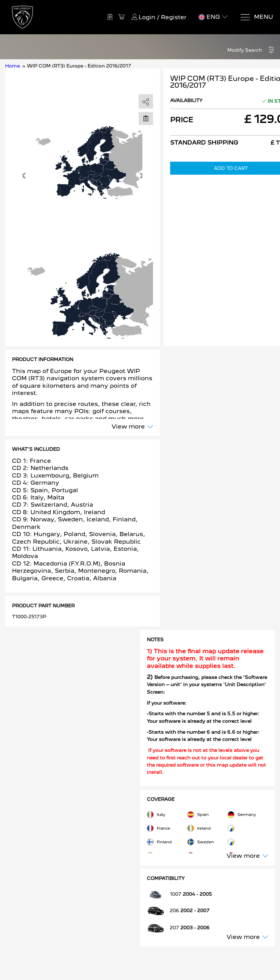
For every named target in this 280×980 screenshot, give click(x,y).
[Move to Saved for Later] (146, 118)
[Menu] (257, 17)
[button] (251, 50)
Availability (186, 100)
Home (12, 66)
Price (182, 120)
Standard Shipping (204, 142)
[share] (146, 102)
